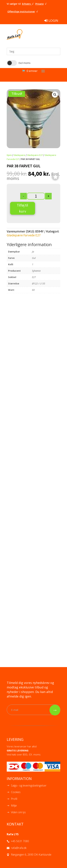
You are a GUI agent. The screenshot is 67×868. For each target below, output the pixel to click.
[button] (55, 95)
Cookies (16, 792)
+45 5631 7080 (20, 841)
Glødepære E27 (35, 155)
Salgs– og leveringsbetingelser (29, 786)
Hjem (9, 155)
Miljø (14, 806)
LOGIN (53, 20)
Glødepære (19, 155)
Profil (14, 799)
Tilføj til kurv (22, 208)
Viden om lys (18, 812)
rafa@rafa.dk (19, 848)
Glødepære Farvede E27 (24, 235)
